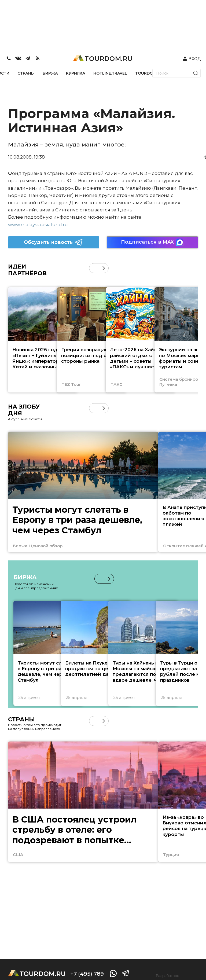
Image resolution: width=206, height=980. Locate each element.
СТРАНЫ (26, 73)
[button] (104, 268)
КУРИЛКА (76, 73)
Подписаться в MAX (152, 242)
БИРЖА (50, 73)
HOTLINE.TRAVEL (110, 73)
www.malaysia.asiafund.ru (38, 225)
